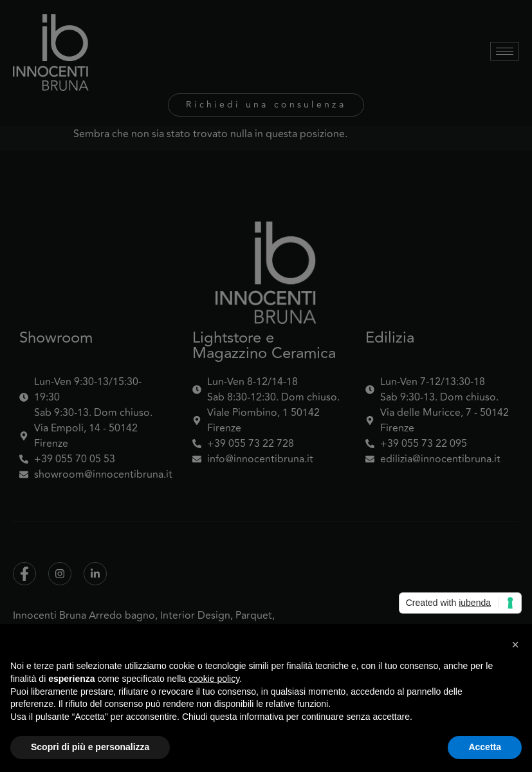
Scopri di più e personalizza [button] (90, 747)
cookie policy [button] (214, 679)
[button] (515, 645)
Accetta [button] (485, 747)
